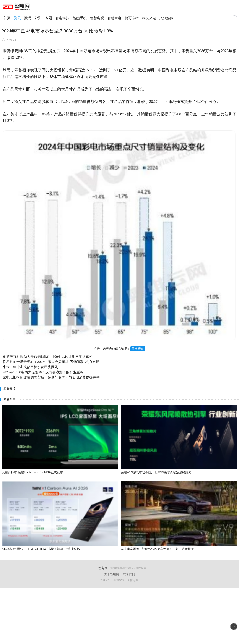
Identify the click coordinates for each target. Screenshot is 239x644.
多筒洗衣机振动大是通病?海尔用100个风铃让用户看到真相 (48, 357)
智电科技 (62, 18)
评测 (38, 18)
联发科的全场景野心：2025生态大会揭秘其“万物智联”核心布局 (51, 362)
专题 (49, 18)
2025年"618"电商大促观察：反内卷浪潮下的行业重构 (43, 372)
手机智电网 (17, 7)
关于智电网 (112, 574)
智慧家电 (114, 18)
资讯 (17, 18)
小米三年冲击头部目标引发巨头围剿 (30, 367)
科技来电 (149, 18)
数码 (28, 18)
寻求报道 (138, 349)
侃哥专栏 (132, 18)
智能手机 (80, 18)
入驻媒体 (166, 18)
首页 (7, 18)
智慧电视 (97, 18)
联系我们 (129, 574)
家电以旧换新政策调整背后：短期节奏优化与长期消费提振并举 (51, 377)
